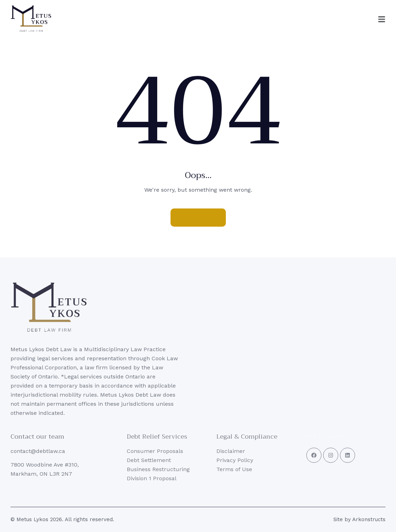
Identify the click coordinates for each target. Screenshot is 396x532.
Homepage (198, 217)
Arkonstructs (369, 519)
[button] (366, 19)
